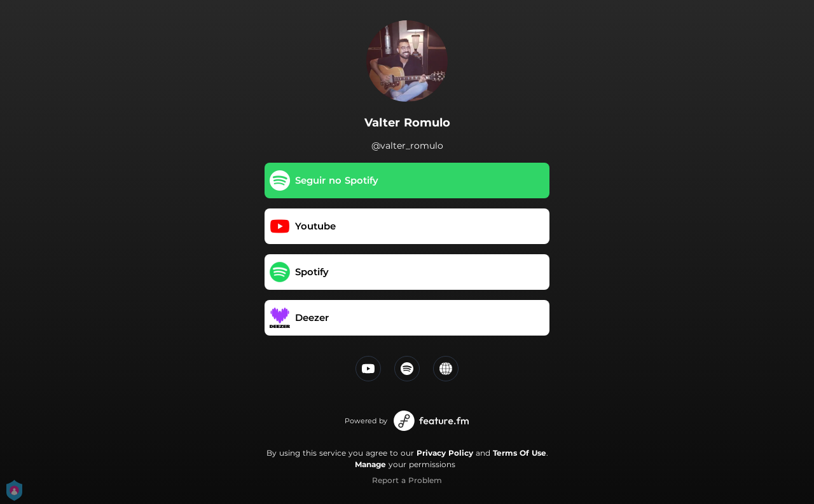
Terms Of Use (520, 453)
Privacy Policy (445, 453)
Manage (370, 464)
